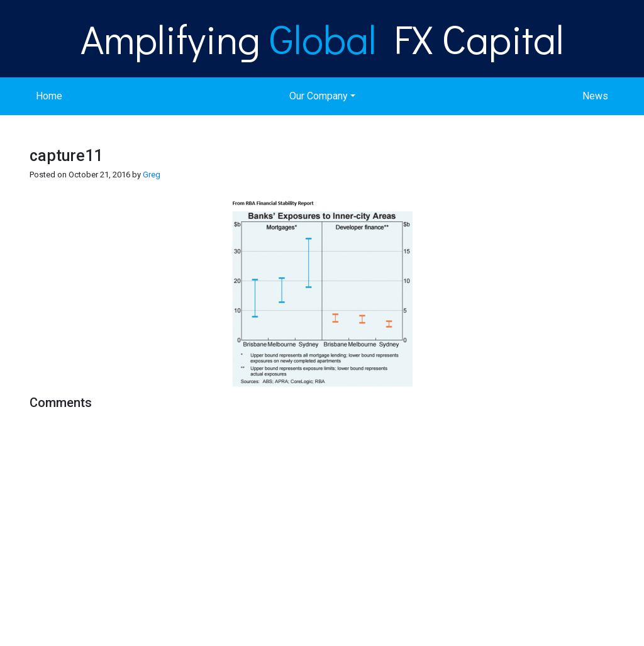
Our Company (319, 96)
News (595, 96)
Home (49, 96)
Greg (152, 175)
